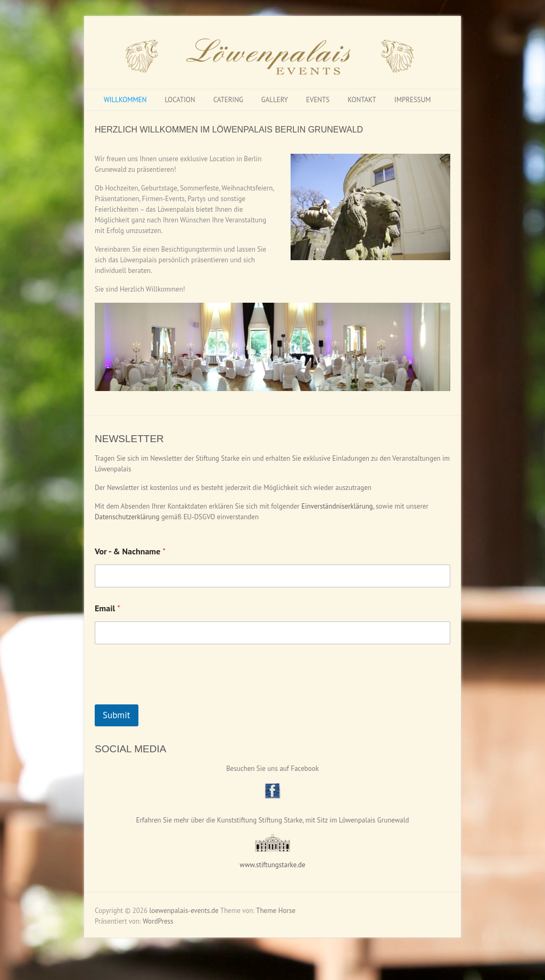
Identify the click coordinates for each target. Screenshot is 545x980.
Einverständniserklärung (337, 506)
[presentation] (176, 697)
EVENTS (318, 100)
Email (108, 608)
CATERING (228, 100)
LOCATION (180, 100)
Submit (117, 715)
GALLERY (275, 100)
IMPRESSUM (413, 100)
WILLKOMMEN (125, 100)
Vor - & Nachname (130, 551)
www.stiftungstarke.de (272, 865)
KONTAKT (362, 100)
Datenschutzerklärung (127, 517)
